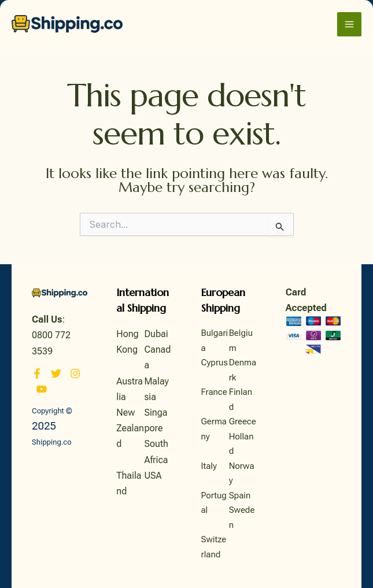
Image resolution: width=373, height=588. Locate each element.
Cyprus (215, 363)
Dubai (156, 334)
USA (153, 476)
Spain (240, 495)
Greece (243, 421)
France (214, 392)
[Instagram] (75, 373)
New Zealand (130, 428)
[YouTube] (42, 389)
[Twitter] (56, 373)
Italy (209, 466)
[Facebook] (37, 373)
